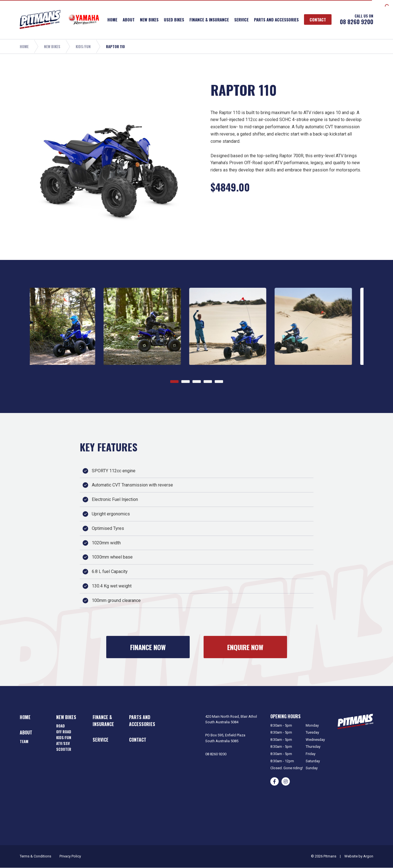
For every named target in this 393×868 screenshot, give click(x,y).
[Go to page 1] (174, 382)
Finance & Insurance (209, 19)
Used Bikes (174, 19)
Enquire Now (245, 647)
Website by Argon (359, 856)
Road (60, 726)
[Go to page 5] (219, 382)
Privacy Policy (70, 856)
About (129, 19)
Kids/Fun (64, 737)
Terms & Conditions (35, 856)
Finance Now (148, 647)
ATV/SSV (63, 743)
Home (112, 19)
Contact (318, 19)
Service (241, 19)
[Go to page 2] (186, 382)
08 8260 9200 (357, 22)
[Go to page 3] (197, 382)
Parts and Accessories (276, 19)
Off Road (64, 732)
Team (24, 741)
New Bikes (149, 19)
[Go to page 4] (208, 382)
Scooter (64, 749)
